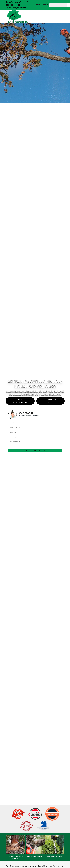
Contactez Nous (50, 401)
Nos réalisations (20, 401)
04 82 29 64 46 (13, 2)
